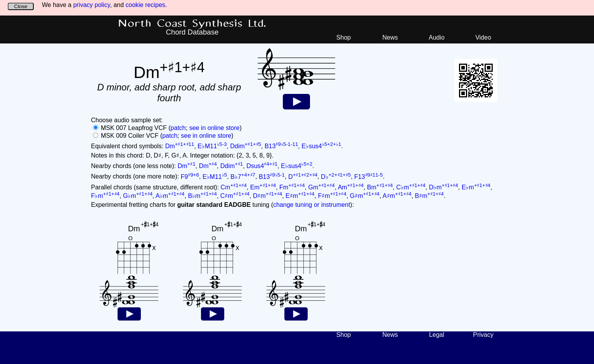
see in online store (215, 128)
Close (21, 6)
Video (483, 37)
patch (178, 128)
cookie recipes (145, 5)
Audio (437, 37)
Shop (344, 37)
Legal (437, 335)
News (390, 37)
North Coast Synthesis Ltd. (192, 24)
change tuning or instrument (312, 205)
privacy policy (92, 5)
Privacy (483, 335)
